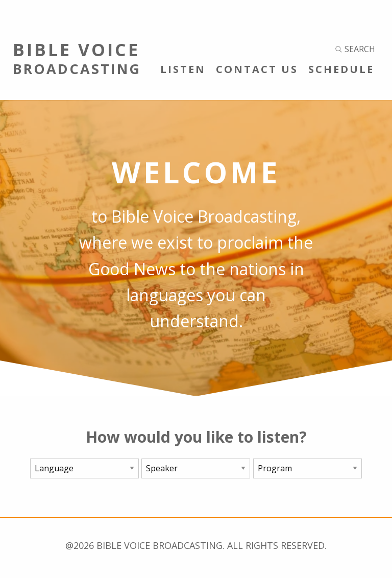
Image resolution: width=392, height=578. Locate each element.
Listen (183, 69)
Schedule (341, 69)
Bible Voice (98, 58)
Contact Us (257, 69)
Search (355, 49)
